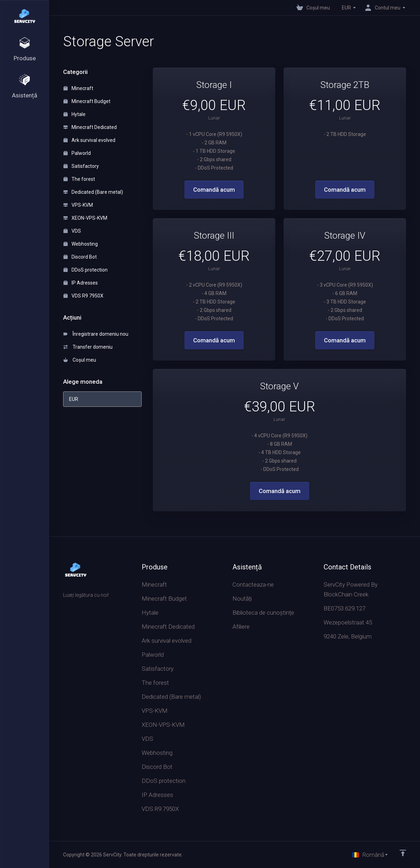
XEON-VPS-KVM (85, 218)
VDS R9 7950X (83, 296)
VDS (72, 231)
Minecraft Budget (87, 101)
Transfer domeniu (88, 347)
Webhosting (81, 244)
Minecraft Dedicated (90, 127)
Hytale (74, 114)
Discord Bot (80, 257)
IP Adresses (81, 283)
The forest (79, 179)
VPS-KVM (78, 205)
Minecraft (78, 88)
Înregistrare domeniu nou (96, 334)
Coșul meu (80, 360)
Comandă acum (214, 190)
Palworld (77, 153)
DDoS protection (86, 270)
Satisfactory (81, 166)
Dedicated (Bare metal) (93, 192)
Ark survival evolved (89, 140)
